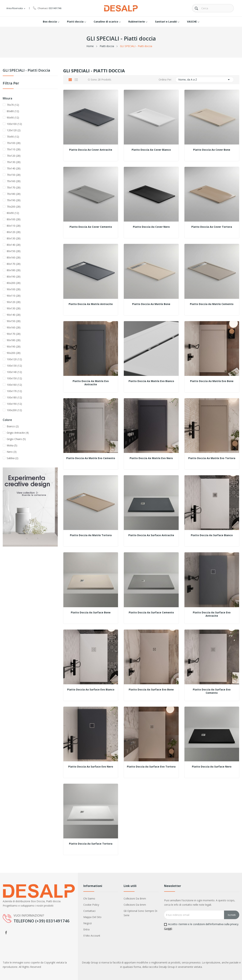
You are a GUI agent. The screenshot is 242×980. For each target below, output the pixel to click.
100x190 (14, 404)
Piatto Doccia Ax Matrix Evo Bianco (151, 381)
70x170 (14, 187)
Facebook (6, 933)
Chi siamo (89, 898)
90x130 (14, 308)
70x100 (14, 143)
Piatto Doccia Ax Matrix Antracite (91, 304)
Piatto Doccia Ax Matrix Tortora (91, 535)
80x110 (14, 226)
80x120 (14, 232)
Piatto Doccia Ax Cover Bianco (151, 150)
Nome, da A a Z (205, 80)
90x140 (14, 315)
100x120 (14, 359)
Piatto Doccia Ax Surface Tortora (91, 844)
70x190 (14, 200)
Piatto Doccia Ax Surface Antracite (151, 535)
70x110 (14, 149)
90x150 (14, 321)
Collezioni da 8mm (135, 898)
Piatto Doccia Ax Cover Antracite (91, 150)
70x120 (14, 156)
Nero (12, 452)
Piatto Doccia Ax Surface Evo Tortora (151, 767)
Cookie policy (91, 905)
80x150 (14, 251)
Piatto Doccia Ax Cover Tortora (212, 227)
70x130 (14, 162)
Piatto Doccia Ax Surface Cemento (151, 612)
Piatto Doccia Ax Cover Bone (212, 150)
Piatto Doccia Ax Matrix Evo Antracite (91, 383)
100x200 (14, 410)
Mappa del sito (92, 917)
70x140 (14, 168)
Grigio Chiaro (16, 439)
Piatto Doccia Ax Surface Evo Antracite (212, 614)
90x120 (14, 302)
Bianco (13, 426)
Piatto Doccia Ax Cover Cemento (91, 227)
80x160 (14, 257)
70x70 (13, 105)
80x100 (14, 219)
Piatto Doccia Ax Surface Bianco (212, 535)
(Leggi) (168, 928)
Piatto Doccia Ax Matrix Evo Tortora (212, 458)
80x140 (14, 245)
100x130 (14, 366)
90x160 (14, 327)
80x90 (13, 213)
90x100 (14, 289)
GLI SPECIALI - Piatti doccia (26, 71)
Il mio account (92, 936)
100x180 (14, 397)
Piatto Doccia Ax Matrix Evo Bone (212, 381)
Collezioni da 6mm (135, 905)
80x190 (14, 277)
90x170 (14, 334)
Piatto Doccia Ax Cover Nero (151, 227)
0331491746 (55, 8)
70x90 (13, 137)
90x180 (14, 340)
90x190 (14, 347)
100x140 (14, 372)
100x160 (14, 385)
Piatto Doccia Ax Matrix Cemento (212, 304)
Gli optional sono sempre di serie (140, 913)
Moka (12, 445)
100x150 (14, 378)
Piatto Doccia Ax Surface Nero (212, 767)
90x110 (14, 296)
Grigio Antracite (18, 433)
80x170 (14, 264)
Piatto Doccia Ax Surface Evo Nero (91, 767)
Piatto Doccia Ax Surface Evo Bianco (91, 690)
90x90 (13, 118)
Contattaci (89, 911)
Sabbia (13, 458)
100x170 (14, 391)
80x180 (14, 270)
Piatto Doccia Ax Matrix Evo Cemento (91, 458)
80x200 (14, 283)
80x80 (13, 111)
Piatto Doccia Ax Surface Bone (91, 612)
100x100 (14, 124)
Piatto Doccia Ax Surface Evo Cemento (212, 691)
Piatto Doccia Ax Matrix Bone (151, 304)
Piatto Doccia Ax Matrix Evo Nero (151, 458)
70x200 (14, 207)
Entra (86, 929)
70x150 (14, 175)
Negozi (88, 923)
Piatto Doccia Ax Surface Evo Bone (151, 690)
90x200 (14, 353)
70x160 (14, 181)
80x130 (14, 238)
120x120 (14, 130)
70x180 (14, 194)
